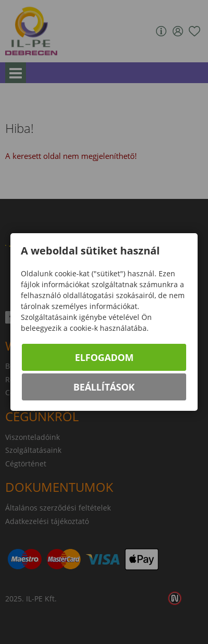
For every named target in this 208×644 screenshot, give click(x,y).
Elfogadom (104, 357)
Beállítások (104, 387)
